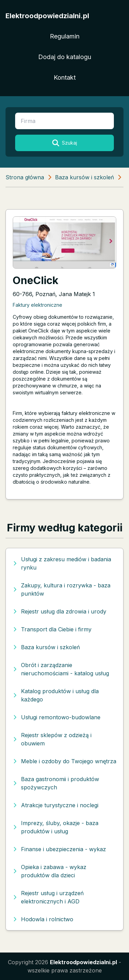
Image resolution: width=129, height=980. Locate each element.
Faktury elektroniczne (37, 305)
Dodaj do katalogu (65, 57)
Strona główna (25, 177)
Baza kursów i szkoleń (84, 177)
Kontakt (65, 77)
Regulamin (65, 36)
